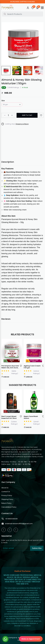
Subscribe (37, 548)
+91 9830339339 (9, 519)
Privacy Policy (7, 495)
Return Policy (6, 503)
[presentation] (20, 558)
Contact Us (6, 492)
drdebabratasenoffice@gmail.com (17, 524)
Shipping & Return (22, 124)
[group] (6, 71)
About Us (5, 488)
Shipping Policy (7, 499)
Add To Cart (27, 115)
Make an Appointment (31, 639)
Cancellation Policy (9, 507)
